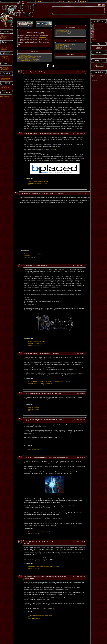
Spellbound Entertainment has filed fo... (27, 61)
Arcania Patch (59, 48)
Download (27, 256)
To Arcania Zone (4, 57)
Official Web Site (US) (6, 60)
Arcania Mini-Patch (60, 47)
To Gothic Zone (4, 87)
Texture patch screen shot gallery (33, 254)
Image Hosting (4, 47)
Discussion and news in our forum (37, 385)
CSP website (53, 150)
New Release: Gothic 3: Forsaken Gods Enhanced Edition (44, 566)
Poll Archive (3, 39)
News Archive (4, 36)
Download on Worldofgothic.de (37, 343)
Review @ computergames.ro (62, 35)
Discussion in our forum (35, 185)
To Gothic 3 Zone (5, 67)
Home (2, 35)
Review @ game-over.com (62, 33)
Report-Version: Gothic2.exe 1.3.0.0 (64, 44)
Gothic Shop (3, 48)
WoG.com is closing (23, 55)
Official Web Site (4, 70)
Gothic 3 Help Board (5, 69)
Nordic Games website (34, 619)
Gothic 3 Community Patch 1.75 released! (28, 60)
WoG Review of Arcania (61, 31)
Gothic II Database (5, 96)
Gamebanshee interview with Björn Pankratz (40, 532)
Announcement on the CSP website (38, 183)
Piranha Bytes (33, 37)
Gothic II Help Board (5, 78)
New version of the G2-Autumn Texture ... (28, 57)
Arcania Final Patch (60, 45)
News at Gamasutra (34, 407)
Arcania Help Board (5, 58)
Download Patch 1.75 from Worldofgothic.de (40, 383)
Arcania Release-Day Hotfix (62, 49)
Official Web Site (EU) (6, 59)
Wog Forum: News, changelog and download (40, 615)
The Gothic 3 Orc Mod (24, 58)
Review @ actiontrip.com (61, 32)
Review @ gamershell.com (62, 34)
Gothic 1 (96, 29)
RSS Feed (3, 37)
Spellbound (43, 37)
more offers (94, 39)
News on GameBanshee (35, 449)
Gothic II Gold (97, 25)
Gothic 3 (96, 34)
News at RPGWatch (34, 409)
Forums (2, 46)
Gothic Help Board (5, 88)
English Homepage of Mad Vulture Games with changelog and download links (49, 382)
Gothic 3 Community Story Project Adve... (28, 56)
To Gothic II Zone (5, 77)
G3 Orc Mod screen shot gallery (37, 342)
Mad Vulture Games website (36, 617)
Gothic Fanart (4, 49)
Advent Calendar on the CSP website (38, 181)
